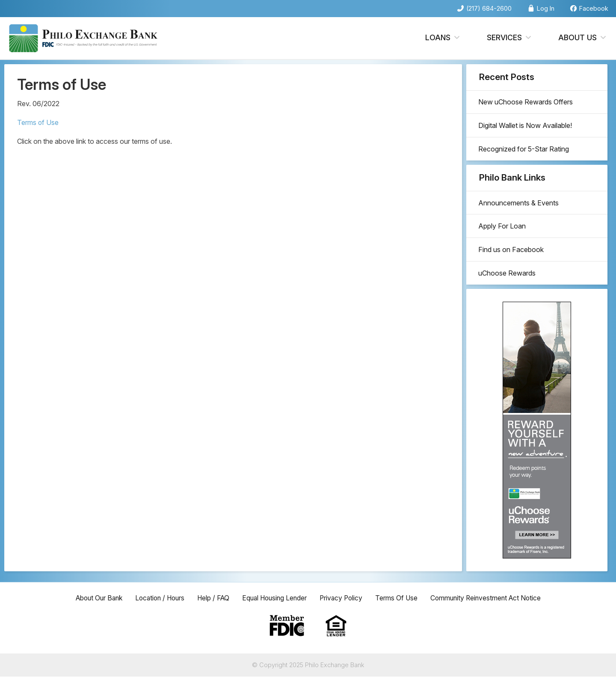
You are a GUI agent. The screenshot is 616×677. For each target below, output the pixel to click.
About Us (583, 38)
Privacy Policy (344, 598)
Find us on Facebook (512, 255)
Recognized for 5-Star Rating (524, 151)
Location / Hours (156, 598)
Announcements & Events (519, 206)
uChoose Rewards (508, 279)
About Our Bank (92, 598)
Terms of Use (38, 122)
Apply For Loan (503, 230)
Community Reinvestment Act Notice (492, 598)
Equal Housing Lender (275, 598)
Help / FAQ (212, 598)
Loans (443, 38)
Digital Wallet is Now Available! (526, 127)
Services (510, 38)
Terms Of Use (400, 598)
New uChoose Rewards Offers (526, 103)
